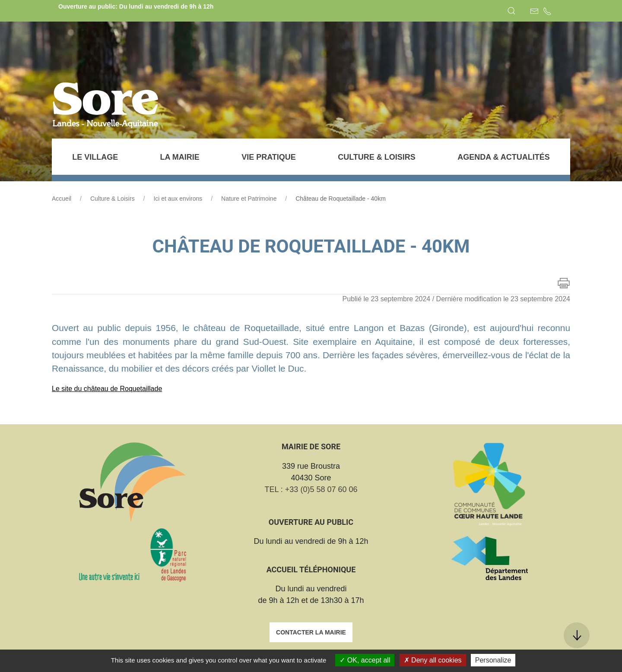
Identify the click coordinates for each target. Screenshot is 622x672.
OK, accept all (365, 660)
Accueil (62, 199)
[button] (511, 11)
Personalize (493, 660)
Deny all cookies (433, 660)
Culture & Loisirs (113, 199)
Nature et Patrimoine (249, 199)
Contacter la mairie (311, 632)
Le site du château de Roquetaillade (107, 389)
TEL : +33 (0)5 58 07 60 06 (311, 489)
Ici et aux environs (178, 199)
